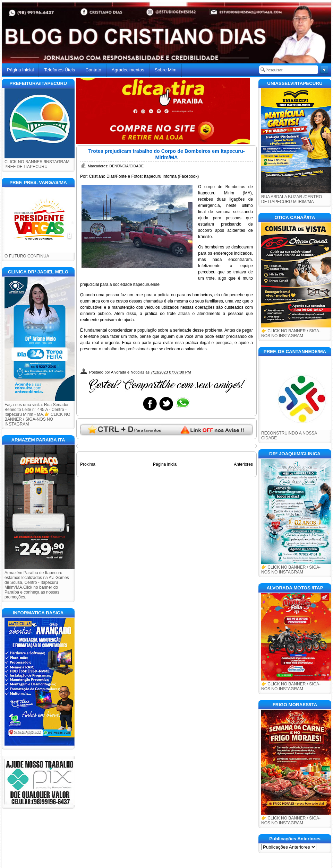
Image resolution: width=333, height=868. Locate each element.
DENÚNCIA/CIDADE (126, 166)
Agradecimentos (128, 70)
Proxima (88, 464)
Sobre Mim (166, 70)
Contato (93, 70)
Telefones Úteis (59, 70)
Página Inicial (20, 70)
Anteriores (243, 464)
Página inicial (165, 464)
